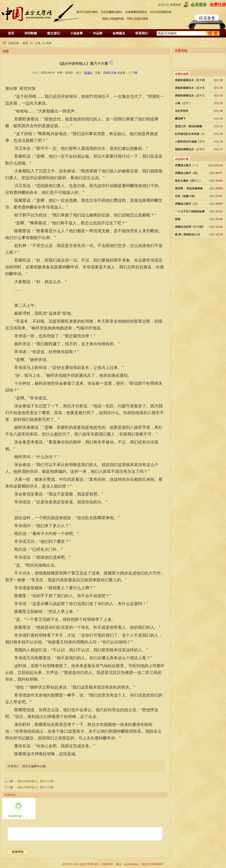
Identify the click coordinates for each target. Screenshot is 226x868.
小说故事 (76, 33)
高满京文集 (110, 73)
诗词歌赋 (31, 33)
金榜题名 (119, 33)
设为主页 (164, 5)
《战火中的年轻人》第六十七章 (35, 781)
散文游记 (54, 33)
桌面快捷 (175, 5)
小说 (38, 43)
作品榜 (98, 33)
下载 (135, 73)
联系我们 (142, 33)
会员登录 (199, 5)
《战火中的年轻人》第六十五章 (35, 787)
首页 (11, 33)
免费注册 (218, 5)
